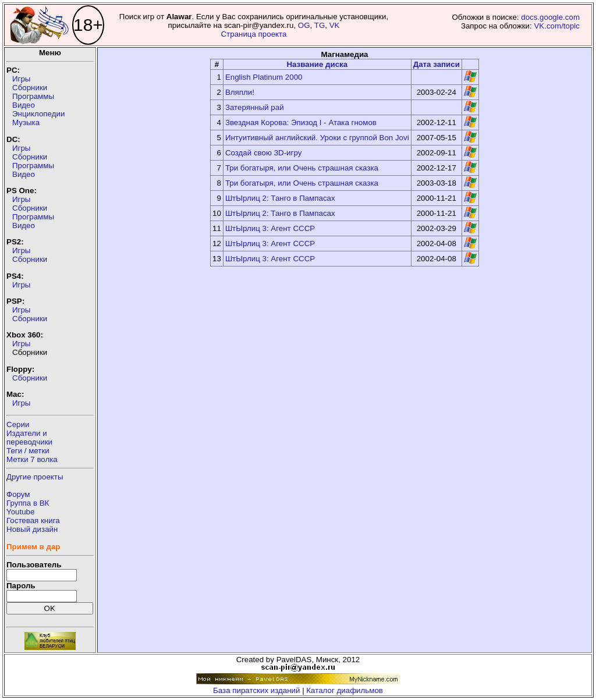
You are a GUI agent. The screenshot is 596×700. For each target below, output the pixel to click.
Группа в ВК (28, 503)
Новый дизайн (32, 529)
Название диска (317, 64)
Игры (21, 79)
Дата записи (437, 64)
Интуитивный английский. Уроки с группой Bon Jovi (317, 138)
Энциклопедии (38, 114)
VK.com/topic (557, 26)
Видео (24, 105)
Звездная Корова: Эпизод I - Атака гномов (301, 122)
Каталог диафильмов (345, 690)
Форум (18, 494)
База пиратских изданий (256, 690)
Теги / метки (28, 451)
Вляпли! (240, 92)
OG (304, 25)
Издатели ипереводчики (29, 438)
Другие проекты (35, 477)
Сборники (30, 88)
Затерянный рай (255, 107)
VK (335, 25)
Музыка (26, 122)
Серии (18, 424)
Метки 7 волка (32, 459)
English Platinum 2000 (264, 77)
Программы (33, 96)
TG (320, 25)
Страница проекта (253, 34)
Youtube (20, 512)
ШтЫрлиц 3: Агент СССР (270, 228)
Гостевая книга (33, 520)
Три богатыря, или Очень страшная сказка (302, 168)
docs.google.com (550, 17)
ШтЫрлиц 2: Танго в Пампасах (280, 198)
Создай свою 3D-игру (263, 153)
